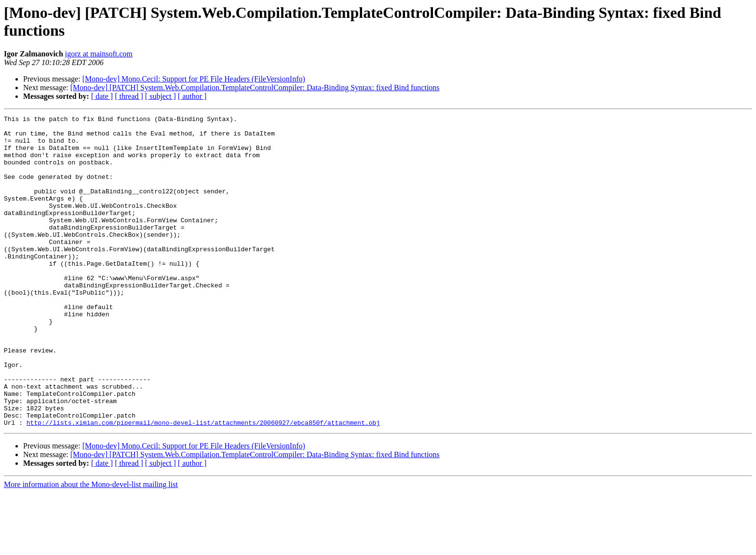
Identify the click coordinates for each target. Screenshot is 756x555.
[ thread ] (129, 96)
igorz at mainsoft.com (99, 54)
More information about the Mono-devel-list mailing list (91, 547)
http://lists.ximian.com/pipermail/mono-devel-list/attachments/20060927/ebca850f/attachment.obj (203, 485)
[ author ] (192, 96)
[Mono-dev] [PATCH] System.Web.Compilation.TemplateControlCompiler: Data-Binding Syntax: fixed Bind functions (255, 88)
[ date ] (102, 96)
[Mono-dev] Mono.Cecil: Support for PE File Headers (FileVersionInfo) (194, 79)
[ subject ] (161, 96)
